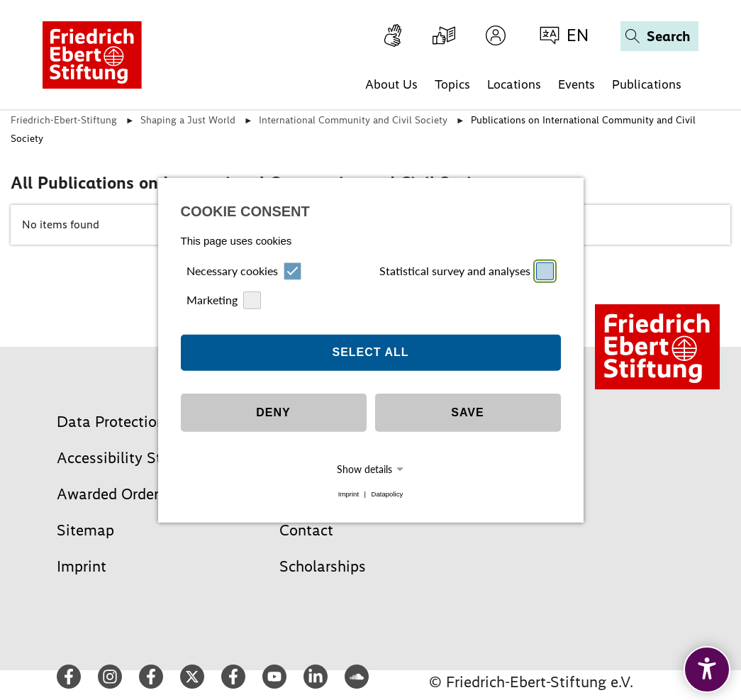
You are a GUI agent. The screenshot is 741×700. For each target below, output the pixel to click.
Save (467, 412)
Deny (273, 412)
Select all (370, 352)
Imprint (349, 494)
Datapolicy (387, 494)
